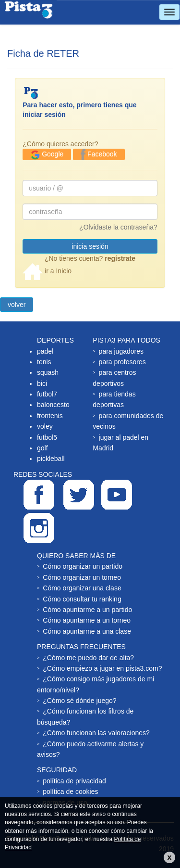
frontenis (50, 416)
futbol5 (47, 437)
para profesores (122, 362)
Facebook (99, 154)
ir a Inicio (47, 271)
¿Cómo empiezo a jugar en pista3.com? (102, 668)
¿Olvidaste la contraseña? (118, 227)
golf (42, 448)
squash (48, 372)
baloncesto (53, 405)
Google (47, 155)
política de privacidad (74, 781)
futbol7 (47, 394)
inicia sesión (90, 246)
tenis (44, 362)
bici (42, 383)
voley (45, 426)
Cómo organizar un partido (83, 566)
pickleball (51, 459)
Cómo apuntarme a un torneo (87, 620)
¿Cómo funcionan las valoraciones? (96, 733)
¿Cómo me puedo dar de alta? (88, 658)
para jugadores (121, 351)
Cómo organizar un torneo (82, 577)
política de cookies (70, 791)
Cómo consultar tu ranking (82, 599)
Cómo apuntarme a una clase (87, 631)
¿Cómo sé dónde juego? (79, 701)
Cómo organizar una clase (82, 588)
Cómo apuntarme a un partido (87, 610)
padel (45, 351)
